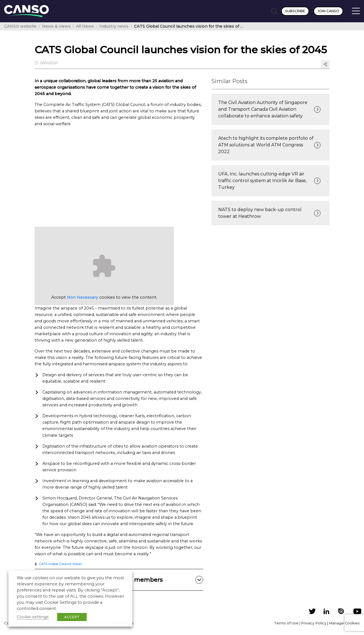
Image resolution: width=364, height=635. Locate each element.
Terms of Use (286, 623)
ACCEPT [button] (72, 617)
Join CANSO (328, 11)
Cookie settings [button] (33, 617)
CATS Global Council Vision (60, 564)
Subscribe (295, 11)
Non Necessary (82, 297)
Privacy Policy (314, 623)
